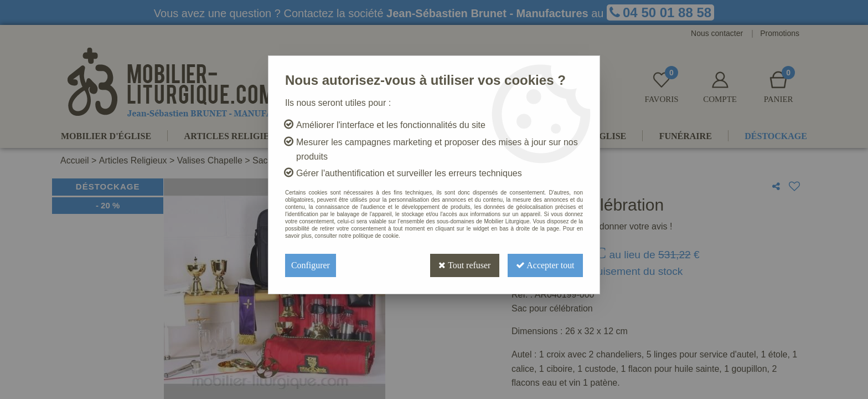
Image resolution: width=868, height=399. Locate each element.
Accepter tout (545, 265)
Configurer (311, 265)
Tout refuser (463, 265)
